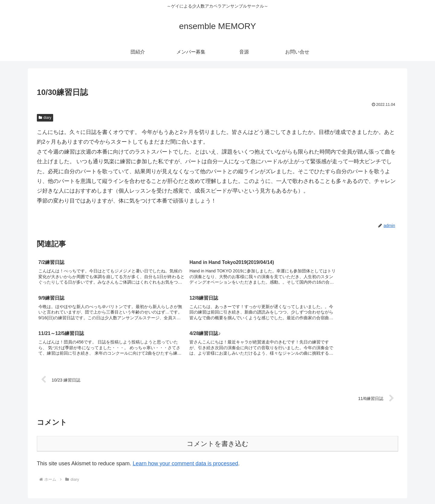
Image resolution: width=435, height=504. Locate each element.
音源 (370, 485)
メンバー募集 (346, 485)
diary (45, 118)
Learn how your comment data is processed (185, 429)
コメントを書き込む (218, 409)
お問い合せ (391, 485)
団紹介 (321, 485)
